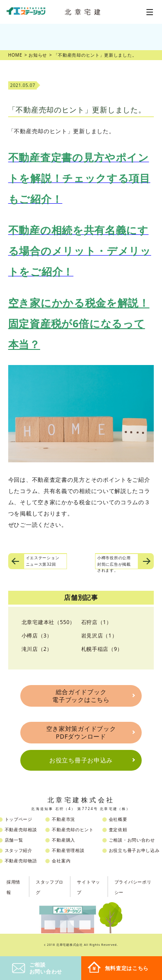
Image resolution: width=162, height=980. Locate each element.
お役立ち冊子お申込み (81, 760)
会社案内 (61, 861)
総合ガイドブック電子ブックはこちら (81, 696)
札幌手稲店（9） (102, 649)
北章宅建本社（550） (48, 622)
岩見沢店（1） (99, 636)
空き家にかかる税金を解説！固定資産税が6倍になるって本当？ (79, 323)
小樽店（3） (37, 636)
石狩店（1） (97, 622)
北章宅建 (84, 12)
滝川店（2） (37, 649)
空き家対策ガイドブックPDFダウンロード (81, 732)
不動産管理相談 (68, 850)
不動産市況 (64, 819)
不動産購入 (64, 840)
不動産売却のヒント (73, 829)
